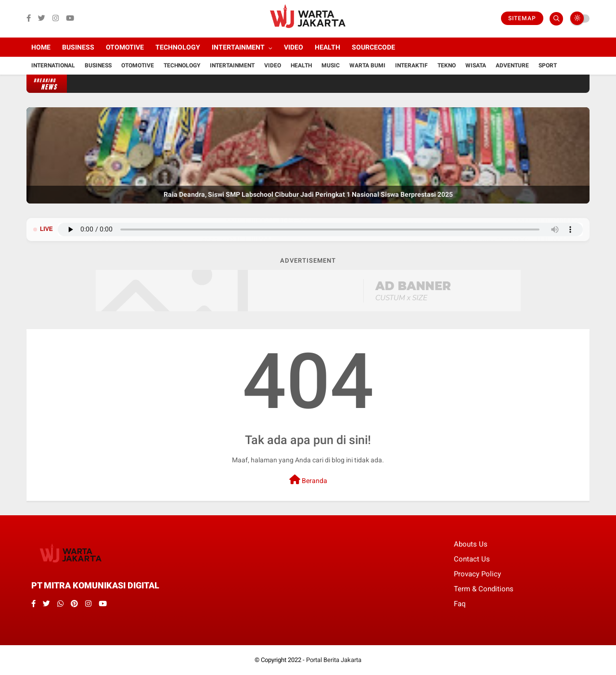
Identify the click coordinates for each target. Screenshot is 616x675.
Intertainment (238, 47)
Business (78, 47)
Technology (178, 47)
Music (331, 65)
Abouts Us (471, 544)
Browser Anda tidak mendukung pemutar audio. (320, 229)
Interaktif (411, 65)
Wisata (476, 65)
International (53, 65)
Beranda (308, 480)
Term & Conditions (484, 589)
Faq (460, 604)
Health (327, 47)
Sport (548, 65)
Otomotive (125, 47)
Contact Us (472, 559)
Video (294, 47)
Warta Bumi (367, 65)
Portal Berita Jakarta (334, 660)
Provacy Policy (477, 574)
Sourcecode (373, 47)
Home (41, 47)
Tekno (447, 65)
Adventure (512, 65)
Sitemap (522, 18)
